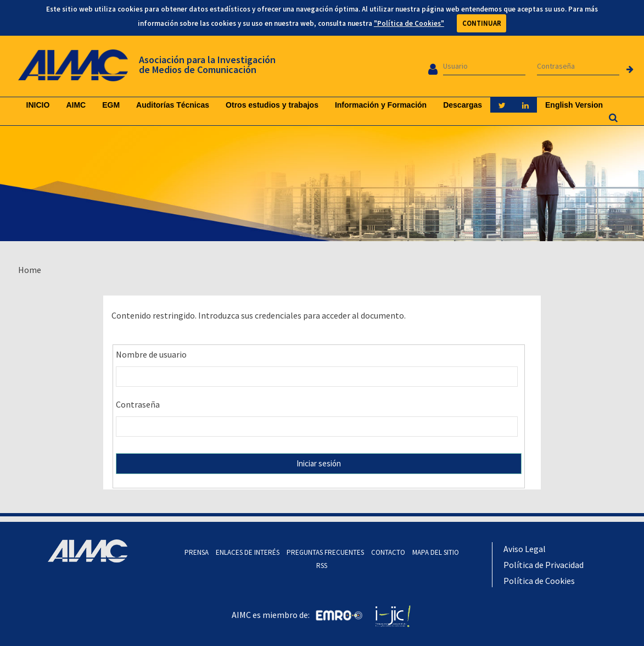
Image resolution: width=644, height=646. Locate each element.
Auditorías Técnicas (173, 105)
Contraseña (138, 404)
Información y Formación (381, 105)
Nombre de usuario (151, 354)
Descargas (463, 105)
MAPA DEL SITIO (436, 552)
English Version (574, 105)
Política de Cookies (539, 581)
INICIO (38, 105)
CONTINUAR (482, 23)
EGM (111, 105)
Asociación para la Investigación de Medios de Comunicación (207, 65)
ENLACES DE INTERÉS (248, 552)
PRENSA (197, 552)
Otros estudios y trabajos (272, 105)
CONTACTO (388, 552)
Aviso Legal (525, 549)
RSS (322, 566)
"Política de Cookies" (409, 23)
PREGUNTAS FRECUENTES (325, 552)
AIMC (76, 105)
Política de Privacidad (544, 565)
